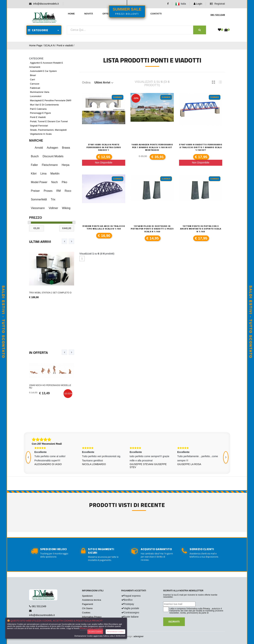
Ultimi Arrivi (40, 242)
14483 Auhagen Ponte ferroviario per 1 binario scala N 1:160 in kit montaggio (152, 147)
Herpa (66, 165)
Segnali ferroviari (39, 126)
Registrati (217, 4)
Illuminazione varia (40, 92)
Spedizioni (87, 596)
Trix (53, 199)
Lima (43, 174)
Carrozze (35, 84)
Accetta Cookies (95, 632)
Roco (68, 191)
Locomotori (36, 96)
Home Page (36, 45)
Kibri (34, 174)
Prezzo (36, 218)
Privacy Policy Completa (91, 628)
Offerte (108, 14)
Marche (36, 141)
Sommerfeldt (39, 199)
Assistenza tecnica (92, 600)
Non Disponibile (104, 163)
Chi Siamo (87, 608)
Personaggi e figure (40, 113)
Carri (32, 80)
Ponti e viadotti (65, 45)
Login (198, 4)
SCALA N (49, 45)
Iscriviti (174, 622)
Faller (34, 165)
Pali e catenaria (38, 109)
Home (71, 14)
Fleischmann (50, 165)
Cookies (86, 613)
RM (58, 191)
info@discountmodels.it (46, 4)
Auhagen (52, 148)
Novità (89, 14)
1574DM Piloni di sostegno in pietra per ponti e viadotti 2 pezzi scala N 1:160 (152, 229)
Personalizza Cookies (115, 632)
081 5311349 (39, 606)
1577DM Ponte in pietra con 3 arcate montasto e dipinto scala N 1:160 (201, 229)
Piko (64, 182)
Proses (48, 191)
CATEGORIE (38, 30)
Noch (54, 182)
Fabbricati (35, 88)
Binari (33, 75)
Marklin (55, 174)
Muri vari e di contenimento (44, 105)
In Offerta (39, 353)
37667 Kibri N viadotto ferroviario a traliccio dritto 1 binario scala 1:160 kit (201, 147)
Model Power (39, 182)
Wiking (66, 208)
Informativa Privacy (92, 617)
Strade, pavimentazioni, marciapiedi (48, 130)
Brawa (66, 148)
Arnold (39, 148)
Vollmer (53, 208)
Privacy (206, 609)
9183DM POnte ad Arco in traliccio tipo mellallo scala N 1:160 (104, 227)
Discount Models (53, 156)
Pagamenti (87, 604)
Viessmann (38, 208)
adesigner (139, 636)
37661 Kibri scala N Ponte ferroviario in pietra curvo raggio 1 (104, 147)
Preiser (35, 191)
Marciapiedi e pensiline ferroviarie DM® (51, 100)
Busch (35, 156)
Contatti (156, 14)
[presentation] (64, 241)
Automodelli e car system (43, 71)
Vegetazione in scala (41, 134)
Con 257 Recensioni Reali (47, 444)
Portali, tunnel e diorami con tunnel (49, 121)
